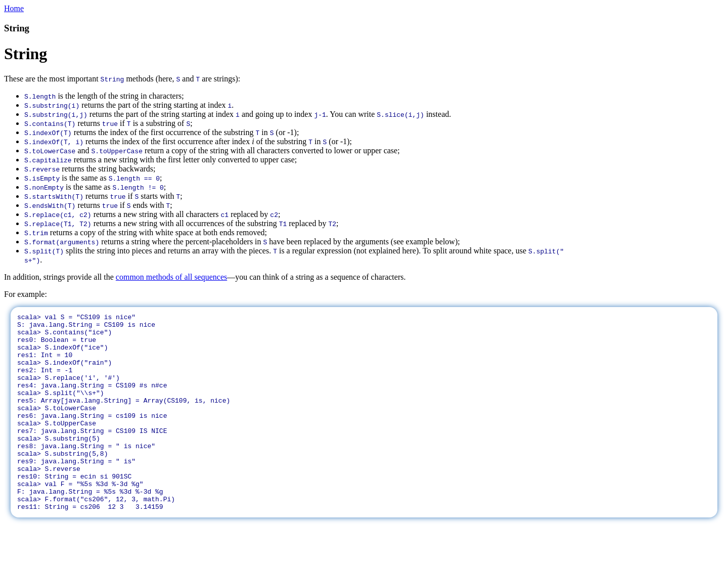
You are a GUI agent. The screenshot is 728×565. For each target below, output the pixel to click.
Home (14, 8)
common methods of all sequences (171, 277)
